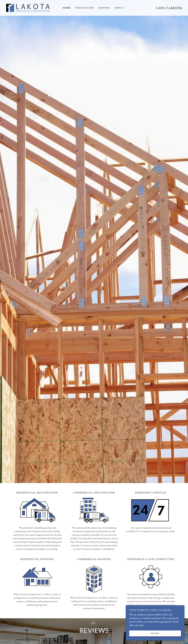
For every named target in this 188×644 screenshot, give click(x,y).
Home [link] (67, 8)
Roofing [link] (104, 8)
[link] (28, 7)
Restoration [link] (85, 8)
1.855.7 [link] (162, 8)
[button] (120, 8)
